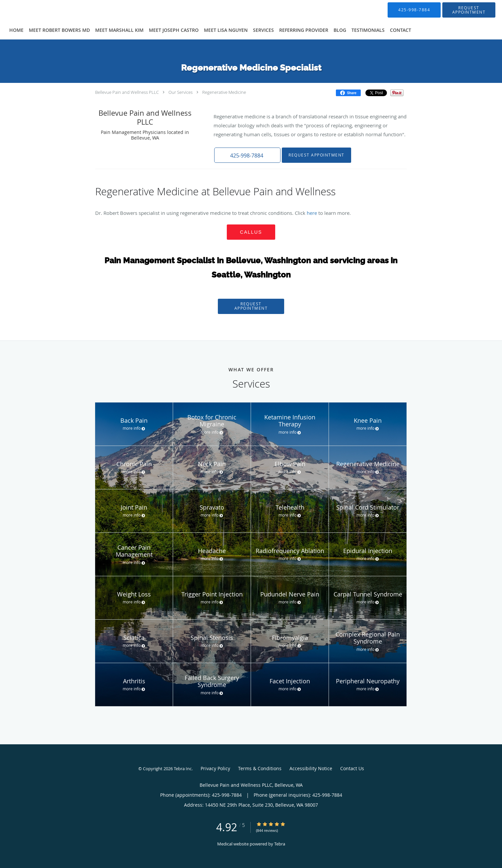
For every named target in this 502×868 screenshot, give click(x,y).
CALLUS (251, 232)
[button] (469, 10)
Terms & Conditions (260, 768)
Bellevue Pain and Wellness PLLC (127, 92)
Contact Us (352, 768)
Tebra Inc (183, 769)
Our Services (181, 92)
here (313, 213)
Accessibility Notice (311, 768)
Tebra (280, 844)
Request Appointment (316, 155)
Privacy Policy (215, 768)
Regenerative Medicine (224, 92)
